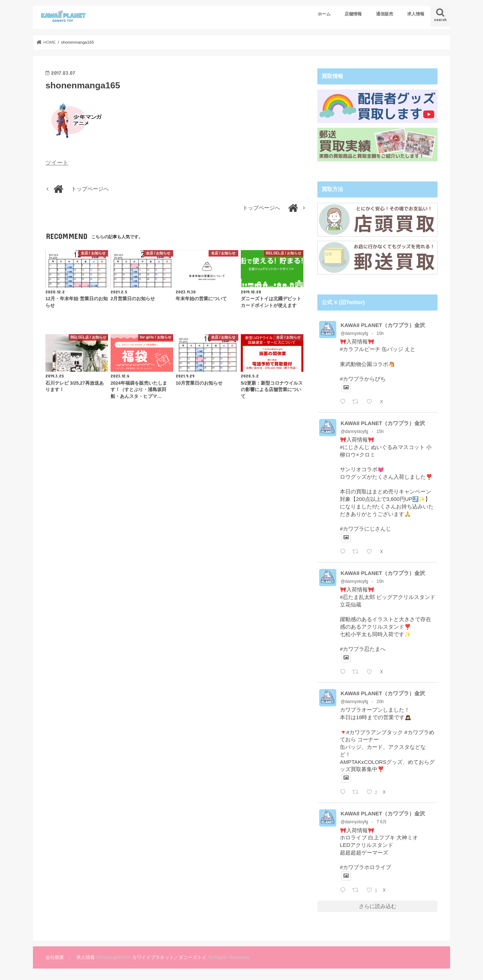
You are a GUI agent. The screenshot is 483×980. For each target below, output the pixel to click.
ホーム (324, 14)
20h (380, 701)
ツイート (57, 162)
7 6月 (382, 821)
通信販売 (385, 14)
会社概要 (55, 957)
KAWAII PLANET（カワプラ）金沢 (383, 325)
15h (380, 333)
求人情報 (416, 14)
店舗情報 (353, 14)
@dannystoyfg (354, 333)
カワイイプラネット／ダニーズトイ (169, 957)
